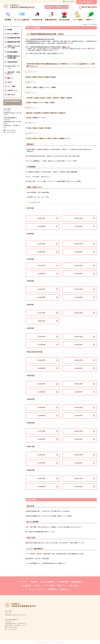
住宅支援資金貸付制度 (14, 38)
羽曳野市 (47, 113)
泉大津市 (30, 98)
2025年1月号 (41, 244)
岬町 (47, 103)
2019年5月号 (79, 368)
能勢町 (54, 87)
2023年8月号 (42, 274)
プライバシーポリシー (70, 2)
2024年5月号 (79, 252)
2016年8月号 (41, 439)
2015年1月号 (41, 479)
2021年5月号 (79, 345)
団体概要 (10, 30)
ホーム (85, 24)
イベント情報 (11, 86)
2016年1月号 (41, 455)
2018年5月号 (79, 392)
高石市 (43, 98)
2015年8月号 (41, 463)
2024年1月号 (42, 266)
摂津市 (48, 77)
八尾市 (29, 128)
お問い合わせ (87, 2)
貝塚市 (63, 98)
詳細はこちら (66, 47)
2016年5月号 (79, 439)
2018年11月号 (78, 384)
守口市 (29, 138)
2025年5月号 (79, 226)
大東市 (49, 138)
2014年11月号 (78, 479)
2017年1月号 (41, 431)
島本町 (54, 77)
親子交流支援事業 (12, 52)
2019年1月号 (41, 384)
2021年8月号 (41, 345)
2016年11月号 (78, 431)
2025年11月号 (78, 218)
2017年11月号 (78, 408)
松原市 (36, 128)
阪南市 (36, 103)
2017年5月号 (79, 416)
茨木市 (42, 77)
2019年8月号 (41, 368)
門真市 (55, 138)
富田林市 (30, 113)
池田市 (35, 87)
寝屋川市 (42, 138)
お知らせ (10, 82)
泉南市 (29, 103)
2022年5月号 (79, 297)
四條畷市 (62, 138)
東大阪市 (48, 128)
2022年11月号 (78, 289)
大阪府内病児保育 (12, 62)
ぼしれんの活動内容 (13, 34)
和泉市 (37, 98)
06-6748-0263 (88, 7)
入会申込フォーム (12, 90)
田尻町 (53, 103)
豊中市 (29, 87)
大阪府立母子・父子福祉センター (56, 7)
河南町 (35, 118)
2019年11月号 (78, 360)
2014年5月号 (79, 487)
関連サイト (10, 78)
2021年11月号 (78, 337)
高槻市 (35, 77)
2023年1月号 (41, 289)
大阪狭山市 (62, 113)
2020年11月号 (78, 313)
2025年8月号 (41, 226)
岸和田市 (56, 98)
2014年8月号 (41, 487)
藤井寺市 (54, 113)
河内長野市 (38, 113)
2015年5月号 (79, 463)
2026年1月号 (41, 218)
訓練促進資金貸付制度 (14, 42)
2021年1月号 (41, 313)
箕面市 (42, 87)
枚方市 (36, 138)
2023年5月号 (78, 274)
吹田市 (29, 77)
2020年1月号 (41, 360)
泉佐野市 (70, 98)
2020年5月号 (41, 321)
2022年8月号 (41, 297)
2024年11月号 (78, 244)
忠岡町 (49, 98)
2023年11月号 (78, 266)
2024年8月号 (41, 252)
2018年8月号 (41, 392)
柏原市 (42, 128)
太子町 (29, 118)
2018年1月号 (41, 408)
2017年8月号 (41, 416)
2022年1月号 (41, 337)
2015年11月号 (78, 455)
